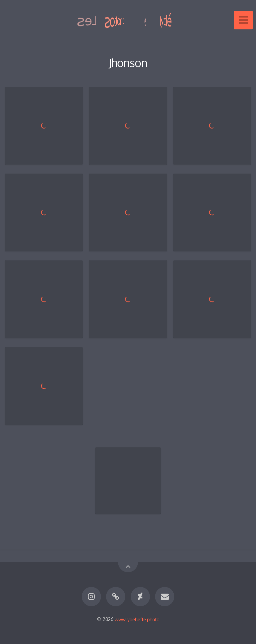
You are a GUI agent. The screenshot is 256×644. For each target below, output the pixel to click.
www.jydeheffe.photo (137, 619)
